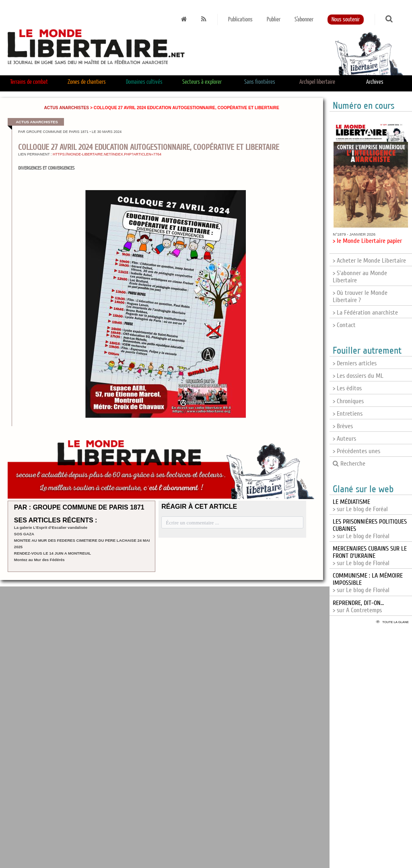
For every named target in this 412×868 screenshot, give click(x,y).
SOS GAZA (24, 534)
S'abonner (304, 20)
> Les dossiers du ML (358, 376)
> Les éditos (347, 388)
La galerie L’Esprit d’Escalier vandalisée (51, 527)
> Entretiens (348, 414)
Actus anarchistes (66, 108)
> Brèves (343, 426)
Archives (375, 82)
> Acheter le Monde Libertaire (369, 261)
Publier (274, 20)
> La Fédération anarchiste (365, 313)
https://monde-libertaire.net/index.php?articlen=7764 (107, 154)
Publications (240, 20)
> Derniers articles (355, 363)
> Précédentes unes (356, 451)
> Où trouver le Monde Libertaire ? (360, 296)
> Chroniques (348, 401)
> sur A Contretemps (358, 607)
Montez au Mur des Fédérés (39, 560)
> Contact (344, 325)
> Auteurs (344, 439)
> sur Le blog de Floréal (370, 556)
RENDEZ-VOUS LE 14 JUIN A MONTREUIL (53, 553)
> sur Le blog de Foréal (360, 505)
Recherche (349, 464)
